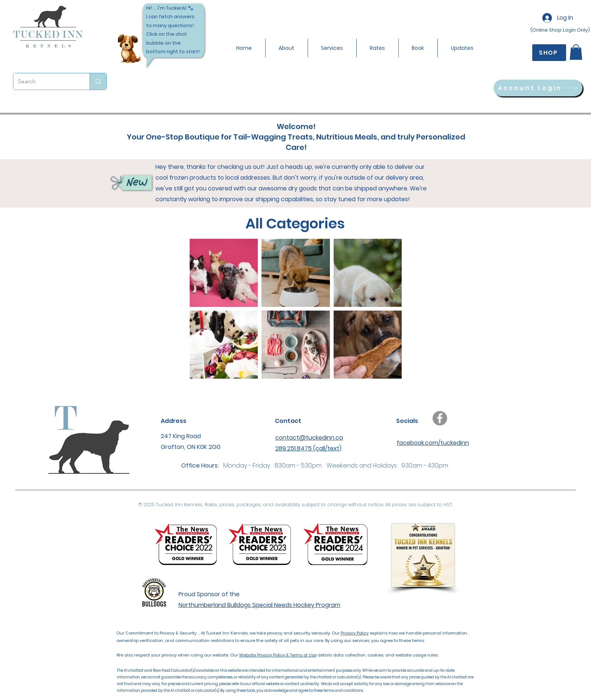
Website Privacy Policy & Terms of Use (278, 655)
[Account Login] (538, 88)
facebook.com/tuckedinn (433, 443)
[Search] (46, 81)
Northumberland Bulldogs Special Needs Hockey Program (259, 605)
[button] (576, 52)
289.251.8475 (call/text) (308, 448)
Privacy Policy (355, 633)
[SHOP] (549, 53)
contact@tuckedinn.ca (309, 438)
